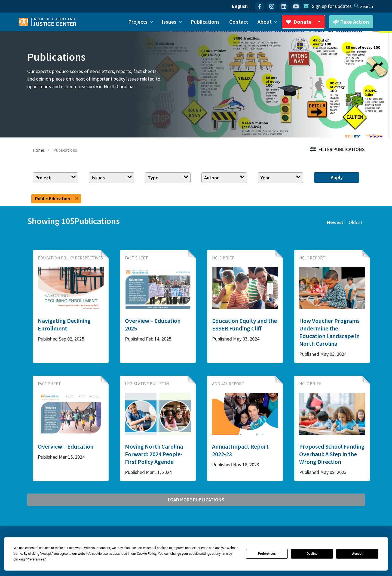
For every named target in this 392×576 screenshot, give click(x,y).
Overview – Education (66, 446)
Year (265, 178)
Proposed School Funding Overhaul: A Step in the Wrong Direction (332, 454)
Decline (312, 554)
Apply (337, 177)
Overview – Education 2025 (153, 324)
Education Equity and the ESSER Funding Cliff (244, 324)
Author (211, 178)
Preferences (267, 554)
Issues (98, 178)
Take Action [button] (351, 22)
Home (38, 150)
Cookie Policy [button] (147, 554)
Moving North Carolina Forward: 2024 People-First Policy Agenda (154, 454)
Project (43, 178)
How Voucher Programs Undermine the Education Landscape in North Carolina (329, 332)
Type (153, 178)
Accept (357, 554)
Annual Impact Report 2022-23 (240, 450)
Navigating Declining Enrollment (64, 324)
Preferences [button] (35, 559)
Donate (305, 23)
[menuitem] (259, 6)
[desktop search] (367, 6)
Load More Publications (196, 500)
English (240, 6)
